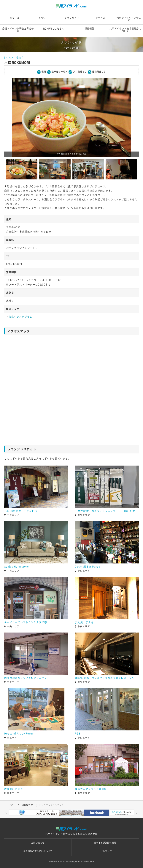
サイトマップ (105, 851)
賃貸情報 (89, 29)
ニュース (14, 18)
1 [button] (49, 818)
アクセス (100, 18)
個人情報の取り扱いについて (38, 851)
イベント (43, 18)
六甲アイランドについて (129, 19)
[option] (71, 117)
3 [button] (60, 818)
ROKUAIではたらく (54, 29)
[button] (6, 813)
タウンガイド (71, 18)
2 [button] (55, 818)
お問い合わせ (38, 843)
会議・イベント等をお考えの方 (18, 30)
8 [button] (88, 818)
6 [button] (77, 818)
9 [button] (94, 818)
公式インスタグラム (21, 317)
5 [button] (71, 818)
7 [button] (83, 818)
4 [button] (66, 818)
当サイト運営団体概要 (105, 843)
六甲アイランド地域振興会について (125, 30)
